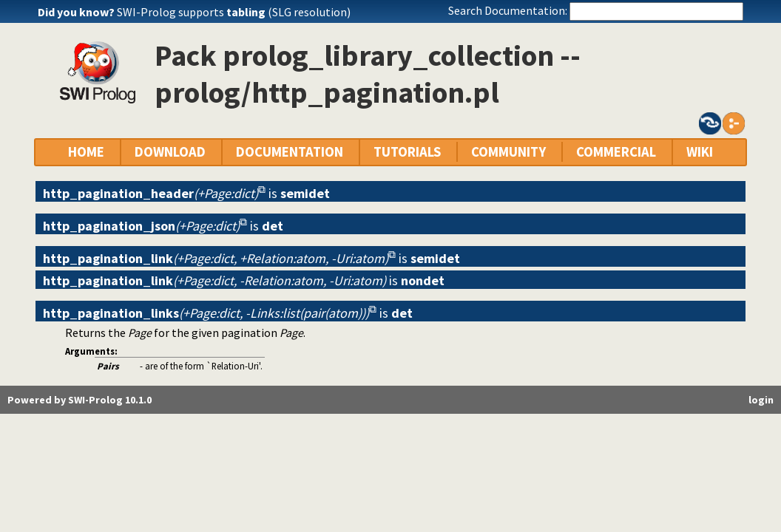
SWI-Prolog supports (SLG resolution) (234, 12)
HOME (86, 152)
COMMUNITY (508, 152)
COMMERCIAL (616, 152)
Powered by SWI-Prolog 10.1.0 (80, 400)
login (761, 400)
